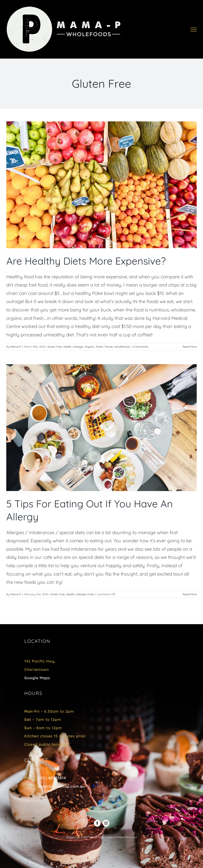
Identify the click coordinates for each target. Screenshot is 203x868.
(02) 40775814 (52, 778)
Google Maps (37, 678)
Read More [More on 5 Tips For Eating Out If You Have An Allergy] (190, 594)
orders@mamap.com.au (61, 786)
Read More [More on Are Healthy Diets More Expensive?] (190, 347)
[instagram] (106, 823)
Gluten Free (55, 347)
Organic (90, 347)
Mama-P (16, 347)
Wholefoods (122, 347)
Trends (109, 347)
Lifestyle (78, 347)
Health (67, 347)
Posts (100, 347)
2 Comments (140, 347)
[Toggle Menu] (194, 30)
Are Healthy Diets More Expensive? (86, 261)
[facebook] (97, 823)
